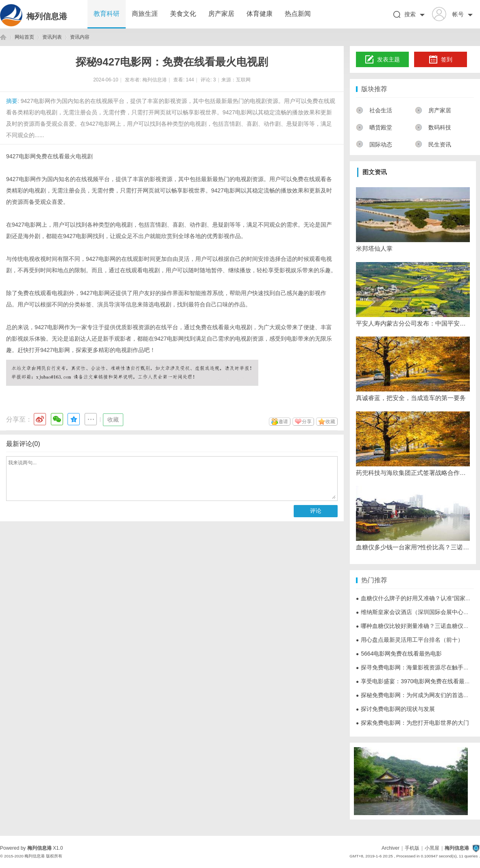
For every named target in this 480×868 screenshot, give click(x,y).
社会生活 (374, 110)
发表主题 (383, 60)
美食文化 (183, 14)
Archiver (391, 848)
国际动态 (374, 144)
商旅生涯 (145, 14)
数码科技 (433, 127)
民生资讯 (433, 144)
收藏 (113, 420)
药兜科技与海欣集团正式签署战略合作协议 (413, 473)
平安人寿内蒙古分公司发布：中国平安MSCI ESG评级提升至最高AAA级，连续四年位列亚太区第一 (413, 323)
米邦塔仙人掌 (374, 248)
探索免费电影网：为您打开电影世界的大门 (412, 723)
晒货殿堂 (374, 127)
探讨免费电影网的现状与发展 (395, 709)
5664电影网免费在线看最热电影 (399, 654)
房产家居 (221, 14)
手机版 (412, 848)
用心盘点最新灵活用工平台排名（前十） (410, 640)
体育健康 (260, 14)
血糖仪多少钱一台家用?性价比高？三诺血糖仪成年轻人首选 (413, 547)
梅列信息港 (47, 16)
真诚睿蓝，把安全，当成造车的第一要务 (411, 398)
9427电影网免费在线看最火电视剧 (49, 156)
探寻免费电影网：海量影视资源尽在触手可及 (415, 667)
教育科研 (107, 14)
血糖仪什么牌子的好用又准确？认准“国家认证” (417, 598)
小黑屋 (432, 848)
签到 (441, 60)
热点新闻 (298, 14)
